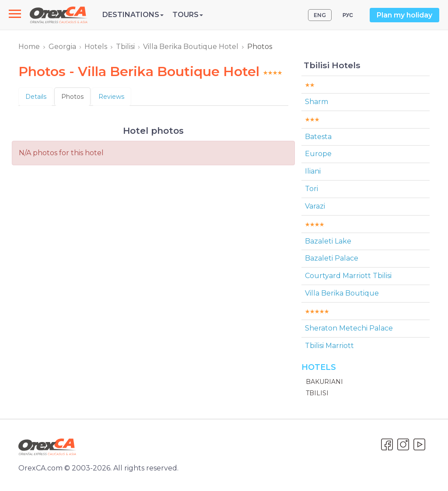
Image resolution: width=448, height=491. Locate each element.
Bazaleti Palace (332, 258)
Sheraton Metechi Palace (349, 328)
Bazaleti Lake (328, 241)
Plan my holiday (404, 15)
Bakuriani (324, 382)
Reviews (111, 97)
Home (29, 47)
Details (36, 97)
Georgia (62, 47)
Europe (318, 154)
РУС (348, 15)
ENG (320, 15)
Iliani (313, 171)
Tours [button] (188, 15)
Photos (72, 97)
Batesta (318, 137)
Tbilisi (125, 47)
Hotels (96, 47)
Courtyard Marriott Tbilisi (348, 276)
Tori (311, 189)
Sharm (317, 102)
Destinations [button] (133, 15)
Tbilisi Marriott (329, 346)
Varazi (315, 206)
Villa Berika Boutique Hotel (191, 47)
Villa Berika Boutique (342, 293)
